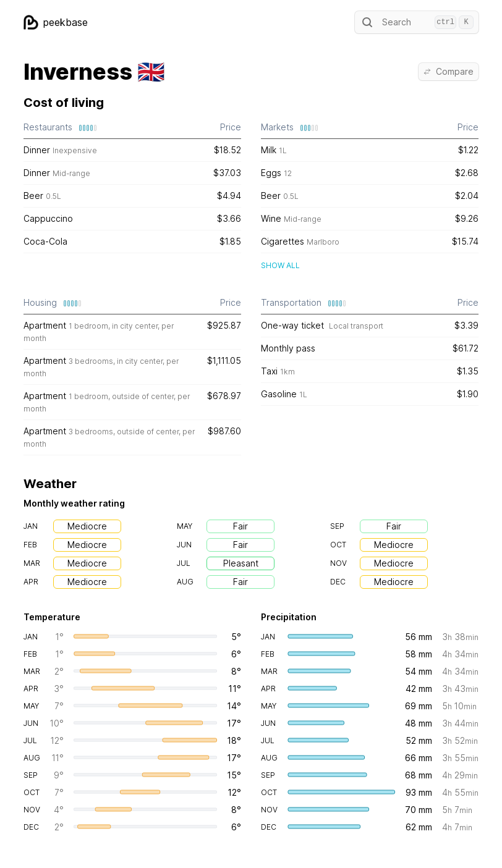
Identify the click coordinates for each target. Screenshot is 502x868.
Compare (449, 71)
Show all (280, 265)
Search (417, 22)
